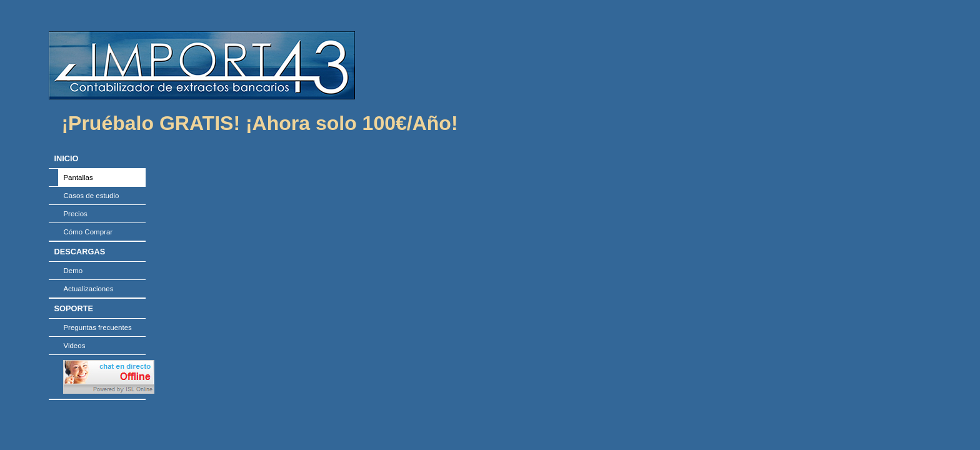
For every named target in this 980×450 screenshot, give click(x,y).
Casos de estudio (91, 196)
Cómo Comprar (88, 232)
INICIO (66, 158)
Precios (75, 214)
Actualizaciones (88, 289)
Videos (74, 346)
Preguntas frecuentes (97, 327)
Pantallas (78, 177)
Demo (73, 271)
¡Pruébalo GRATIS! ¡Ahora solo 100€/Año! (259, 123)
